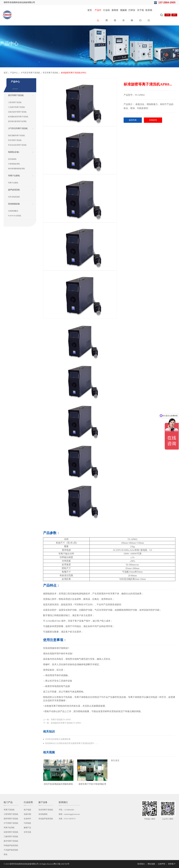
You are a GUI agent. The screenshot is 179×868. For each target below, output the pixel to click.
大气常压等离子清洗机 (30, 73)
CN (167, 15)
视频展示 (123, 15)
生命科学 (27, 819)
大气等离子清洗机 (11, 823)
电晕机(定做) (14, 152)
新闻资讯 (115, 15)
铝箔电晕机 (12, 159)
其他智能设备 (14, 204)
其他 (5, 854)
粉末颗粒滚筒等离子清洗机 (18, 117)
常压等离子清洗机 (50, 73)
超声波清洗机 (14, 190)
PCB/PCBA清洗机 (15, 216)
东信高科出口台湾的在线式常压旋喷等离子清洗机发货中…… (71, 743)
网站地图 (151, 864)
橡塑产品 (27, 828)
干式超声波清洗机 (11, 850)
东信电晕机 (43, 814)
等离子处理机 (9, 828)
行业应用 (107, 15)
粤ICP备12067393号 (62, 864)
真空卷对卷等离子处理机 (17, 121)
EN (174, 15)
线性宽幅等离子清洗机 (17, 135)
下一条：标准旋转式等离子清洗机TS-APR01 (62, 723)
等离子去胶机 (14, 176)
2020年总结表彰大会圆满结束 (58, 739)
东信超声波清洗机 (46, 819)
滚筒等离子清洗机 (11, 819)
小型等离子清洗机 (15, 102)
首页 (90, 10)
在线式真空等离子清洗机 (17, 112)
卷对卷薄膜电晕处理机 (17, 169)
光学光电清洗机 (14, 197)
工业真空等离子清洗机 (17, 107)
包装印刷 (27, 814)
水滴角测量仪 (13, 211)
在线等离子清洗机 (11, 832)
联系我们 (149, 15)
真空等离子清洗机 (16, 95)
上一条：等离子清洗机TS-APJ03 (57, 720)
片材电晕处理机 (14, 164)
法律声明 (162, 864)
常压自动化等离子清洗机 (17, 145)
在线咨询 (153, 120)
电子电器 (27, 810)
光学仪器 (27, 832)
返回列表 (133, 120)
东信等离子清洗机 (46, 810)
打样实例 (132, 15)
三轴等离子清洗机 (11, 837)
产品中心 (98, 15)
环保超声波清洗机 (11, 845)
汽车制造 (27, 823)
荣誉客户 (172, 864)
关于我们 (140, 15)
